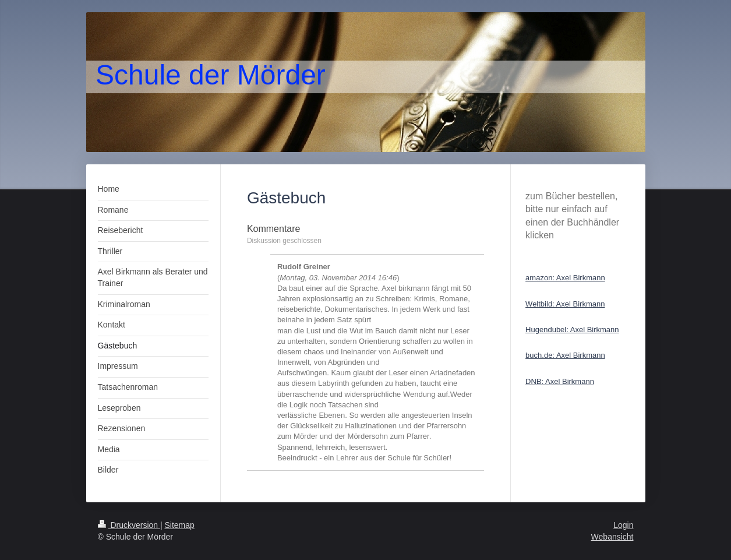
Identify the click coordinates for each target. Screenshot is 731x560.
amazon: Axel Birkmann (565, 278)
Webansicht (612, 537)
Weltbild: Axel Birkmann (565, 304)
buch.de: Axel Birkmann (565, 355)
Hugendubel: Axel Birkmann (572, 330)
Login (623, 525)
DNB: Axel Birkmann (560, 381)
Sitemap (180, 525)
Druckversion (129, 525)
